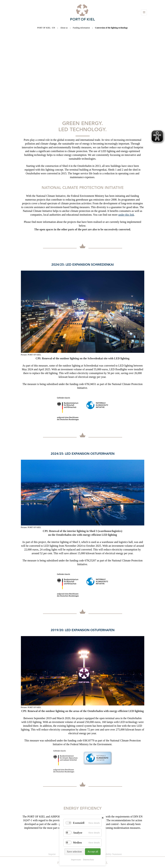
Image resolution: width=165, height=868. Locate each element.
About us (64, 28)
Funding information (81, 28)
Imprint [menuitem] (52, 854)
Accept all (93, 852)
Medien (77, 843)
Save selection (74, 852)
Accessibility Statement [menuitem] (110, 854)
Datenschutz (88, 860)
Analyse (78, 833)
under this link (126, 215)
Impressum (76, 860)
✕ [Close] (103, 818)
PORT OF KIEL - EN (46, 28)
